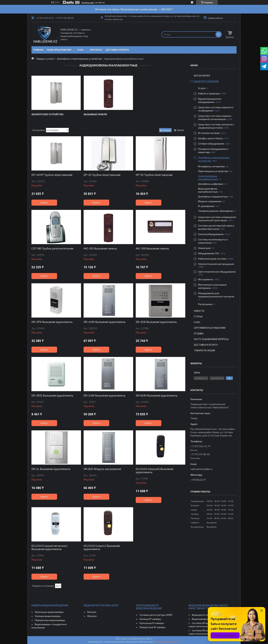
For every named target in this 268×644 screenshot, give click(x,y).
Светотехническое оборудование (217, 272)
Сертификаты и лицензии (210, 328)
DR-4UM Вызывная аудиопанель (105, 322)
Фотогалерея (202, 76)
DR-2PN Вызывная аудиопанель (52, 322)
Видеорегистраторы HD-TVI (207, 615)
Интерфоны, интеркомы (212, 166)
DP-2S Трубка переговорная (102, 175)
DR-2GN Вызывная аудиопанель (156, 322)
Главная (38, 50)
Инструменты (206, 279)
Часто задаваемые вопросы (211, 339)
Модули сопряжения (210, 201)
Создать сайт (88, 2)
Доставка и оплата (117, 50)
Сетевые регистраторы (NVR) (156, 615)
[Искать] (219, 34)
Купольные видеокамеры (49, 612)
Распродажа (205, 304)
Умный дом (204, 248)
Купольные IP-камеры (152, 623)
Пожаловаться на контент (167, 642)
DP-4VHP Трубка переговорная (52, 175)
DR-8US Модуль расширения (102, 469)
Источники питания (209, 133)
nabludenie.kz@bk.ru (201, 469)
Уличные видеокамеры (48, 616)
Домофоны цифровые (211, 184)
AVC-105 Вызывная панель (100, 248)
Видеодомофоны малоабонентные (208, 190)
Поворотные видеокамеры (50, 620)
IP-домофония (206, 206)
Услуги (202, 88)
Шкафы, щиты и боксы (211, 138)
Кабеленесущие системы (212, 259)
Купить (44, 203)
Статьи (198, 316)
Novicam (92, 612)
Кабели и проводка (209, 93)
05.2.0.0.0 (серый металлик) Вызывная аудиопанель (49, 547)
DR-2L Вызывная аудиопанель (51, 469)
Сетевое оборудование (211, 144)
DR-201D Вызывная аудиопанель (52, 395)
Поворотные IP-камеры (153, 627)
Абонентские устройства (47, 114)
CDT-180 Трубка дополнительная (52, 248)
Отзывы (199, 333)
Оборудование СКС (209, 253)
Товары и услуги (45, 59)
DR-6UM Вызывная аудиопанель (157, 395)
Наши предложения (59, 50)
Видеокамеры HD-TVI (204, 619)
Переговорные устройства (213, 171)
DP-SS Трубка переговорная (154, 175)
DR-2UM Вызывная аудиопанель (105, 395)
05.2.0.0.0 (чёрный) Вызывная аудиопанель (155, 470)
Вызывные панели (95, 114)
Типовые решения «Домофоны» (216, 211)
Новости (199, 311)
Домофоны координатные (213, 196)
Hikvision (92, 616)
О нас (81, 50)
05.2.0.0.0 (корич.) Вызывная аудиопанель (102, 547)
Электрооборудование (211, 234)
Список (180, 130)
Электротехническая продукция (216, 264)
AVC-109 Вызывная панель (152, 248)
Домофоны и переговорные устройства (79, 59)
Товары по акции (204, 350)
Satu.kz (149, 639)
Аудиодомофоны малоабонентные (208, 177)
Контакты (96, 50)
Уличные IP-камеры (150, 619)
